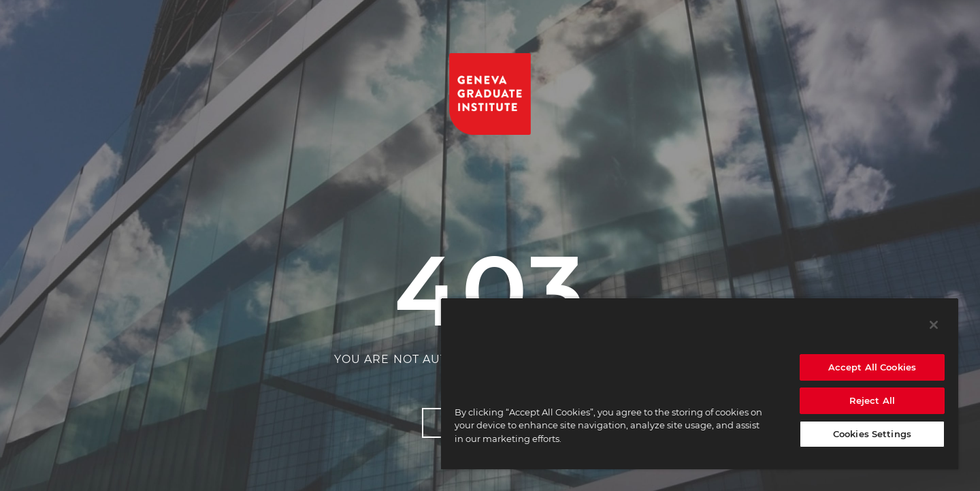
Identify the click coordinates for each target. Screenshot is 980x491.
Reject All (872, 400)
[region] (700, 383)
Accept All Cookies (872, 367)
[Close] (934, 325)
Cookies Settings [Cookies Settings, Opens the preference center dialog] (872, 434)
